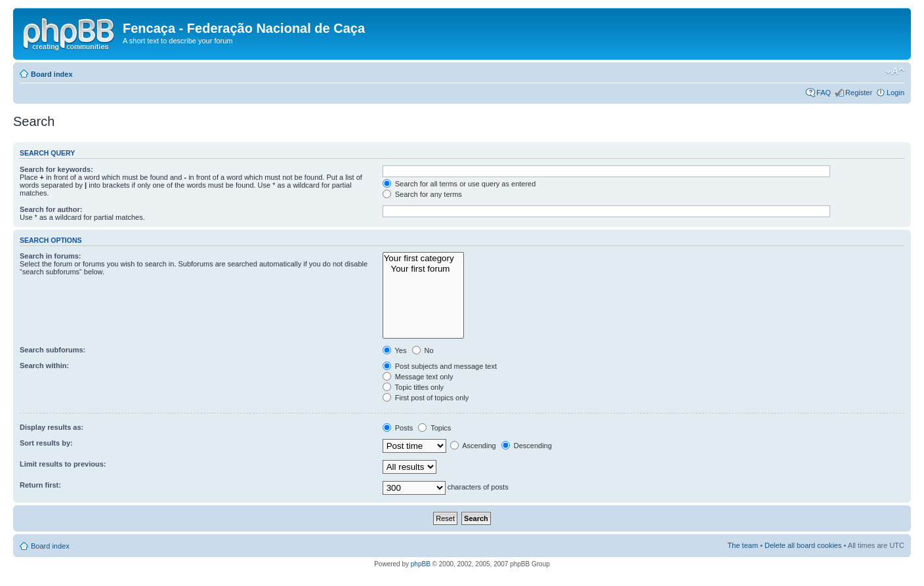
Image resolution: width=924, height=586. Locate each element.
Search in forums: (51, 256)
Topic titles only (413, 387)
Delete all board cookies (803, 545)
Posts (398, 428)
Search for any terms (422, 194)
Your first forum (423, 269)
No (423, 350)
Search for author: (51, 209)
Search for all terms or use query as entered (459, 184)
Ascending (473, 446)
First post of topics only (426, 398)
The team (743, 545)
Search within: (44, 366)
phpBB (421, 564)
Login (895, 93)
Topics (434, 428)
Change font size (895, 72)
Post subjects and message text (440, 366)
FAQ (824, 93)
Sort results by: (46, 443)
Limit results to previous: (63, 464)
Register (859, 93)
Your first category (423, 259)
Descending (527, 446)
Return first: (40, 485)
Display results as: (52, 427)
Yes (395, 350)
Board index (52, 74)
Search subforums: (52, 350)
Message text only (418, 377)
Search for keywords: (56, 169)
